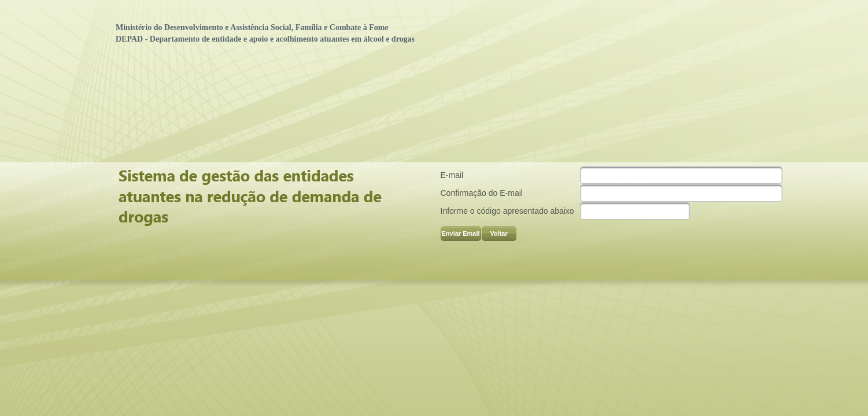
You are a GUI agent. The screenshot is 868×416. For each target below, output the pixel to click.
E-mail (452, 175)
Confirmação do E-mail (482, 193)
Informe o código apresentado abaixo (507, 211)
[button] (461, 234)
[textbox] (681, 175)
